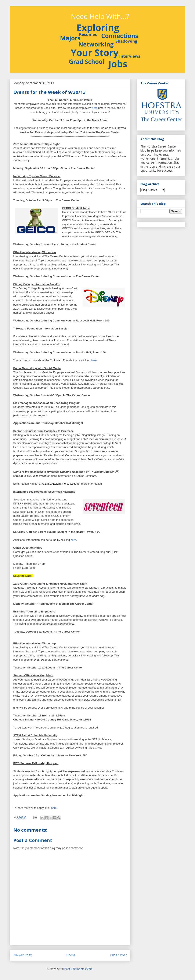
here (95, 108)
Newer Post (22, 955)
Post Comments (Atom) (79, 969)
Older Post (119, 955)
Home (71, 955)
